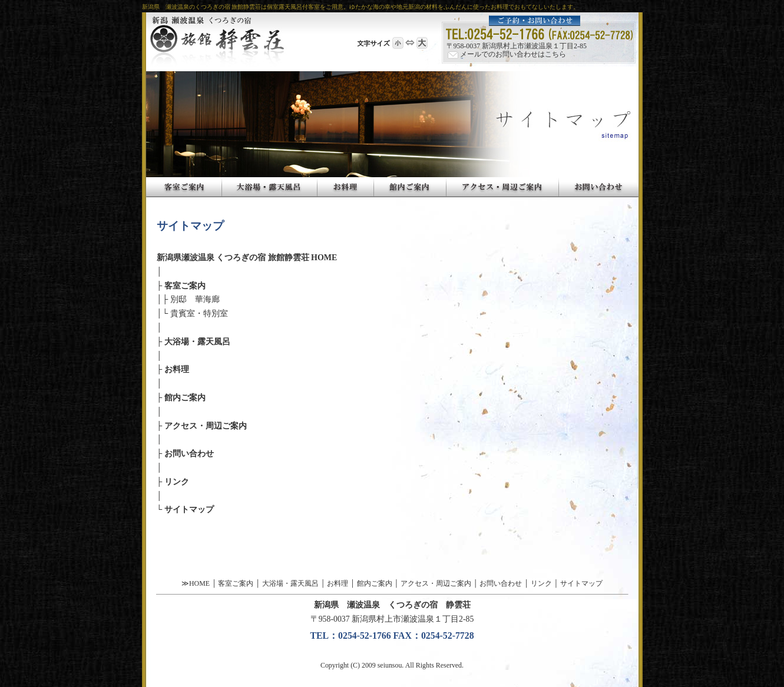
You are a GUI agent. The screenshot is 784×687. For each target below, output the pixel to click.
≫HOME (196, 583)
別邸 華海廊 (195, 299)
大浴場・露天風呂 (197, 342)
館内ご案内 (185, 398)
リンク (177, 482)
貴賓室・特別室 (199, 313)
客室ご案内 (185, 286)
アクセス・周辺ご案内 (206, 426)
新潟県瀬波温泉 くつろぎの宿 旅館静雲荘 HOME (247, 258)
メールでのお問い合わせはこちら (506, 54)
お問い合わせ (189, 454)
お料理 (177, 369)
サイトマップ (189, 510)
